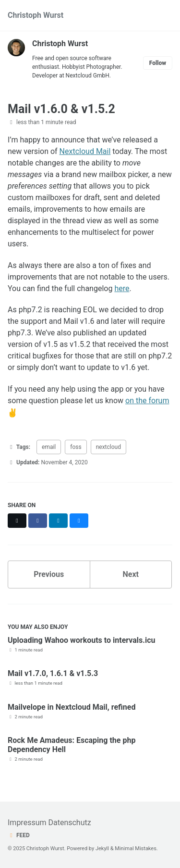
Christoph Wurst (36, 15)
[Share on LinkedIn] (58, 521)
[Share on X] (17, 521)
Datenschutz (69, 823)
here (122, 288)
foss (76, 447)
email (49, 447)
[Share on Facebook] (38, 521)
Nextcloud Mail (85, 151)
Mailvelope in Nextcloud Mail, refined (72, 707)
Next (131, 574)
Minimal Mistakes (136, 849)
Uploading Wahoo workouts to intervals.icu (81, 640)
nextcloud (108, 447)
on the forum (147, 401)
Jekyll (102, 849)
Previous (49, 574)
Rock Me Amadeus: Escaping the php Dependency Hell (72, 745)
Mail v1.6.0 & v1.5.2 (61, 109)
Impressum (27, 823)
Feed (19, 835)
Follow (158, 63)
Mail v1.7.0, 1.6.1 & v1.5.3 (53, 673)
